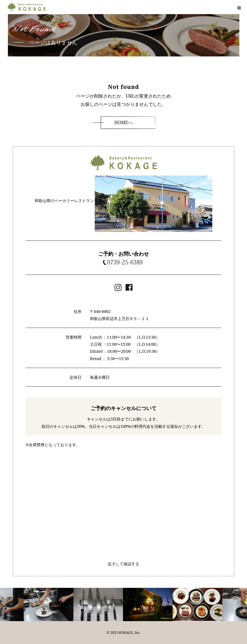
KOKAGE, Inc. (130, 633)
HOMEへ (123, 122)
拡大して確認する (123, 564)
